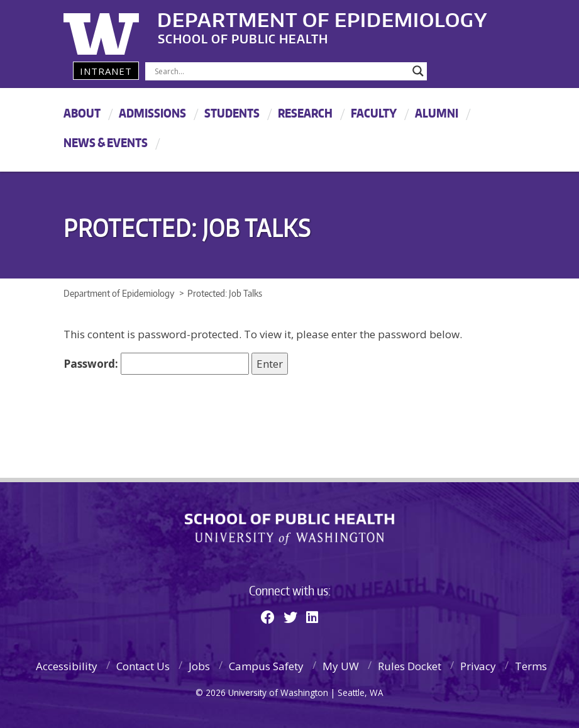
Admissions (152, 113)
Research (305, 113)
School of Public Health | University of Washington (289, 529)
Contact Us (143, 666)
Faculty (374, 113)
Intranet (106, 71)
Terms (531, 666)
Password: (156, 364)
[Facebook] (268, 617)
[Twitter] (290, 617)
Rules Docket (410, 666)
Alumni (437, 113)
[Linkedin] (312, 617)
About (82, 113)
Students (232, 113)
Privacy (478, 666)
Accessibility (67, 666)
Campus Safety (266, 666)
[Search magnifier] (418, 71)
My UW (341, 666)
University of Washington (115, 28)
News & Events (106, 142)
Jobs (199, 666)
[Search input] (281, 71)
